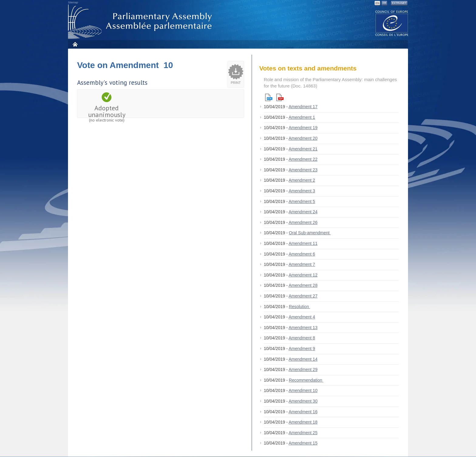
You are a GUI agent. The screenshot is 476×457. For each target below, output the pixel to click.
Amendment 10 (303, 390)
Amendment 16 (303, 412)
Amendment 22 (303, 159)
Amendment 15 (303, 443)
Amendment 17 (303, 107)
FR (384, 3)
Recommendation (306, 380)
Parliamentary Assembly (141, 22)
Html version (269, 97)
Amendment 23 (303, 170)
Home (75, 44)
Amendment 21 (303, 149)
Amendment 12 (303, 275)
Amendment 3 (302, 191)
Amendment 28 (303, 285)
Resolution (300, 307)
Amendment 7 (302, 264)
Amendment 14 (303, 359)
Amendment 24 (303, 212)
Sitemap (73, 2)
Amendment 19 (303, 128)
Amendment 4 (302, 317)
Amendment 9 (302, 349)
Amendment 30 (303, 401)
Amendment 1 (302, 117)
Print (236, 83)
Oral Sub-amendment (310, 233)
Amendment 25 (303, 433)
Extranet (399, 3)
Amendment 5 (302, 201)
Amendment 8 (302, 338)
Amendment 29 (303, 369)
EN (377, 3)
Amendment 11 (303, 243)
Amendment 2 (302, 180)
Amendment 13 (303, 328)
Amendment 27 (303, 296)
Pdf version (280, 97)
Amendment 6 (302, 254)
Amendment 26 (303, 222)
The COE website (392, 23)
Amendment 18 (303, 422)
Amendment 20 (303, 138)
